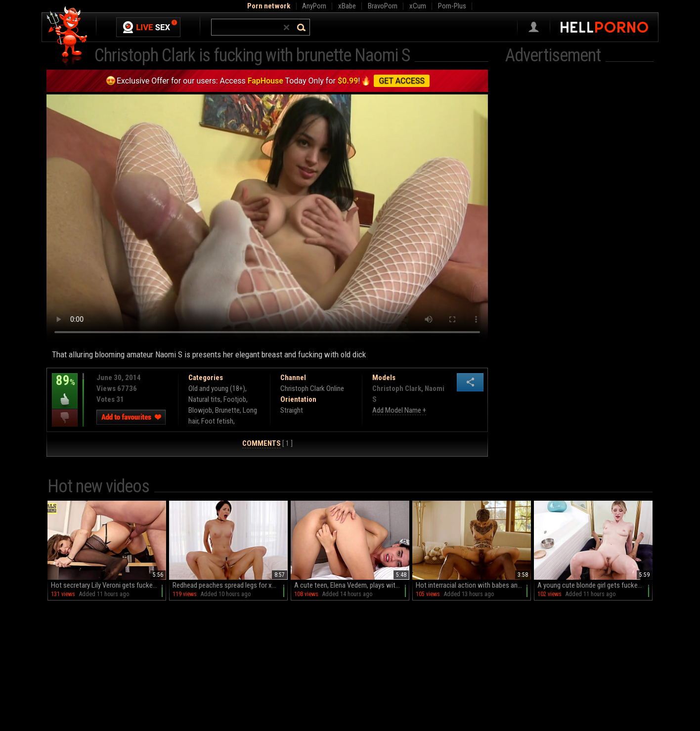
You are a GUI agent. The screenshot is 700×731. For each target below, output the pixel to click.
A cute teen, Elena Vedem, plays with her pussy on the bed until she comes (352, 585)
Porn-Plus (452, 6)
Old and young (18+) (217, 388)
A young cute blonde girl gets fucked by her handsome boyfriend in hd (595, 585)
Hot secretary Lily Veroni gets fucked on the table (109, 585)
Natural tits (204, 399)
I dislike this (65, 418)
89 (65, 387)
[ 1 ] (267, 444)
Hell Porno (67, 37)
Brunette (227, 410)
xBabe (347, 6)
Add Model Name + (399, 410)
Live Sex (148, 27)
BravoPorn (383, 6)
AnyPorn (314, 6)
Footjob (235, 399)
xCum (418, 6)
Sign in (534, 27)
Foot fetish (217, 421)
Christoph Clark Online (312, 388)
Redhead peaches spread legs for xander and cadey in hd (230, 585)
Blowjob (200, 410)
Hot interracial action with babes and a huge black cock (473, 585)
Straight (292, 410)
